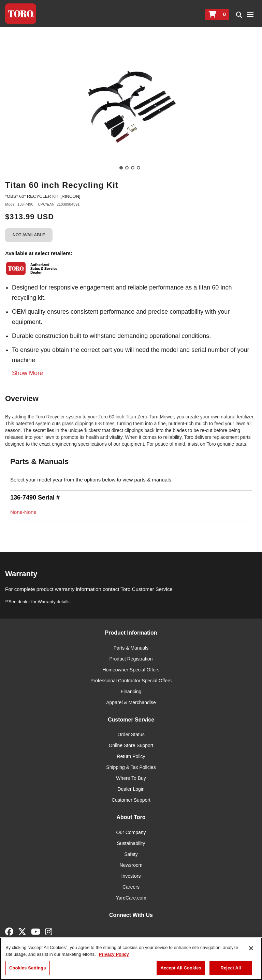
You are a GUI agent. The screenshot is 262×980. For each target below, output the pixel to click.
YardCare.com (131, 898)
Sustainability (131, 843)
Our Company (131, 832)
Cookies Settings (28, 968)
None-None (23, 512)
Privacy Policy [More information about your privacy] (114, 954)
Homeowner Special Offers (131, 670)
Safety (131, 854)
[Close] (251, 948)
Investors (131, 876)
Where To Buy (131, 778)
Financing (131, 692)
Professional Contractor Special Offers (131, 681)
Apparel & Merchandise (131, 702)
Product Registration (131, 659)
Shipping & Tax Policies (131, 767)
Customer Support (131, 800)
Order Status (131, 734)
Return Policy (131, 756)
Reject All (231, 968)
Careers (131, 887)
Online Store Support (131, 745)
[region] (131, 959)
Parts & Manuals (131, 648)
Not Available (29, 235)
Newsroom (131, 865)
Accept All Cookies (181, 968)
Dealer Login (131, 789)
